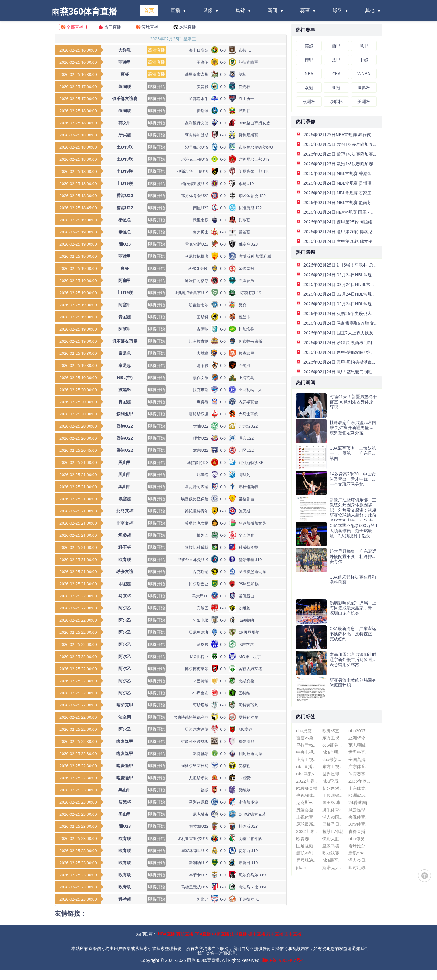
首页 (149, 10)
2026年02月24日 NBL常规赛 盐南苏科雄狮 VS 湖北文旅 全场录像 (365, 202)
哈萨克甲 (125, 705)
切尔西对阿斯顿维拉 (334, 788)
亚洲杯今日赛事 (360, 738)
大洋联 (125, 50)
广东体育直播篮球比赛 (360, 766)
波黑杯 (125, 389)
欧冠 (309, 87)
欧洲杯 (309, 101)
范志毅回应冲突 (360, 745)
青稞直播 (357, 831)
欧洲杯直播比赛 (334, 731)
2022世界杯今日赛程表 (308, 781)
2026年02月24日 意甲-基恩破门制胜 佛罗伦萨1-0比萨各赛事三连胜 (367, 372)
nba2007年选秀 (360, 731)
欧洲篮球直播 (360, 795)
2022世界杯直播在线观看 (308, 831)
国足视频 (305, 846)
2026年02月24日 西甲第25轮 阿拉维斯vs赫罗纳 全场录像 (358, 222)
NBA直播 (167, 934)
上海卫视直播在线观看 (308, 759)
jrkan (301, 867)
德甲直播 (257, 934)
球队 (337, 10)
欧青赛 (303, 839)
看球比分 (357, 846)
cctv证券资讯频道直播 (334, 745)
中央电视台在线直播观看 (308, 752)
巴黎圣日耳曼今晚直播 (334, 824)
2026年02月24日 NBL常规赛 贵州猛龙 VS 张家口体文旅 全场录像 (365, 183)
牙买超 (125, 135)
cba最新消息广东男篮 (334, 759)
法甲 (336, 60)
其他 (370, 10)
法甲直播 (239, 934)
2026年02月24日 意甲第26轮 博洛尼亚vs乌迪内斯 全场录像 (360, 232)
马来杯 (125, 596)
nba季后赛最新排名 (334, 781)
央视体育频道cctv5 (360, 817)
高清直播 (157, 50)
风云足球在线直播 (360, 810)
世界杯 (364, 87)
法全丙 (125, 717)
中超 (364, 60)
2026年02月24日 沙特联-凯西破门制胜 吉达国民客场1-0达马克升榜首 (369, 342)
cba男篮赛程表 (308, 731)
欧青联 (125, 559)
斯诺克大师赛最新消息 (334, 867)
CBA (336, 74)
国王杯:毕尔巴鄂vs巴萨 (334, 802)
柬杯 (125, 74)
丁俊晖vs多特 (334, 795)
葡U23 (125, 244)
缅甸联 (125, 86)
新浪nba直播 (360, 853)
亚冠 (336, 87)
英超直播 (185, 934)
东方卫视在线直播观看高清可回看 (334, 766)
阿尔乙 (125, 608)
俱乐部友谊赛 (125, 98)
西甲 (336, 46)
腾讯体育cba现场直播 (334, 810)
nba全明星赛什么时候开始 (334, 752)
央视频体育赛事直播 (308, 795)
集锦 (240, 10)
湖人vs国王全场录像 (334, 817)
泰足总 (125, 220)
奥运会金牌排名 (308, 810)
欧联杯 (336, 101)
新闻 (273, 10)
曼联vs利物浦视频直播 (308, 853)
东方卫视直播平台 (334, 738)
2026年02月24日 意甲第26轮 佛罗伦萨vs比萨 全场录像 (356, 241)
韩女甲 (125, 123)
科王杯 (125, 547)
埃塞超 (125, 499)
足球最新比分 (308, 824)
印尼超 (125, 584)
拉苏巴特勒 (333, 831)
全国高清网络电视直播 (360, 759)
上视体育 (305, 817)
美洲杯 (364, 101)
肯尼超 (125, 317)
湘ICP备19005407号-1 (283, 960)
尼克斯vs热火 (308, 802)
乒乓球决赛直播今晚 (308, 860)
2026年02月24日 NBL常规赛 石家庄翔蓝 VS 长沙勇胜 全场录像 (363, 193)
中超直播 (221, 934)
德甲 (309, 60)
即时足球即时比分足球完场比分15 (360, 867)
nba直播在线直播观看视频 (308, 766)
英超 (309, 46)
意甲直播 (275, 934)
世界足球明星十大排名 (334, 774)
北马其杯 (125, 511)
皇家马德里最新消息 (334, 846)
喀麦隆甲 (125, 741)
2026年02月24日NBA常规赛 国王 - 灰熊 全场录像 (350, 212)
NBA (309, 74)
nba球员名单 (360, 839)
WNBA (364, 74)
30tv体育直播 (360, 824)
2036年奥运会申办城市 (360, 781)
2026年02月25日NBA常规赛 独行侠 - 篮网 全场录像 (352, 134)
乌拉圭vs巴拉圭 (308, 745)
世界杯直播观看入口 (360, 752)
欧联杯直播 (307, 788)
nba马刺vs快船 (308, 774)
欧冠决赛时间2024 (334, 853)
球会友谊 (125, 571)
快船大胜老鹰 (334, 839)
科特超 (125, 899)
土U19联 (125, 147)
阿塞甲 (125, 280)
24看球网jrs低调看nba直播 (360, 802)
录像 (208, 10)
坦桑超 (125, 535)
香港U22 (125, 195)
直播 (175, 10)
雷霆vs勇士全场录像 (308, 738)
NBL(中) (125, 377)
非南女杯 (125, 523)
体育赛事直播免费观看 (360, 774)
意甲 (364, 46)
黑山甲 (125, 462)
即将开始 (157, 86)
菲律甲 (125, 62)
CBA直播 (203, 934)
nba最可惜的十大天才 (334, 860)
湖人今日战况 (360, 860)
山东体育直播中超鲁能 (360, 788)
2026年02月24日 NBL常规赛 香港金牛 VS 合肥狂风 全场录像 (361, 173)
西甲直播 (293, 934)
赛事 (305, 10)
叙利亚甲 (125, 414)
